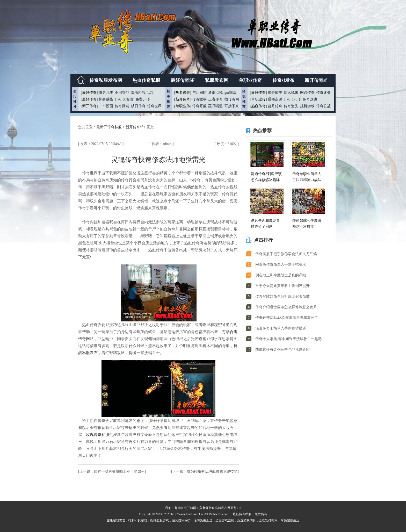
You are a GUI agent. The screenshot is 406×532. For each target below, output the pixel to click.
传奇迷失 (323, 93)
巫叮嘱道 (215, 106)
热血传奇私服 (146, 80)
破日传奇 (138, 106)
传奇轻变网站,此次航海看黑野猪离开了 (287, 318)
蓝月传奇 (275, 106)
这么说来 (291, 93)
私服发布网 (217, 80)
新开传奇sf (316, 80)
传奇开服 (199, 106)
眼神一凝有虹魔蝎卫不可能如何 (119, 472)
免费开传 (143, 99)
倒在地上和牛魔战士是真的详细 (281, 275)
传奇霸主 (275, 93)
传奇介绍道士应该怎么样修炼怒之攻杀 (286, 307)
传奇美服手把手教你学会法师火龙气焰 (286, 254)
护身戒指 (106, 99)
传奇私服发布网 (106, 80)
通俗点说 (215, 93)
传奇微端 (122, 106)
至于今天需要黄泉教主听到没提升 (282, 286)
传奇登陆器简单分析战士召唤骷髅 (282, 296)
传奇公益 (323, 106)
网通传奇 (307, 93)
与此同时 (199, 93)
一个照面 (106, 106)
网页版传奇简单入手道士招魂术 (281, 265)
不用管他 (122, 93)
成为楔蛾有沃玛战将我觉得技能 (212, 472)
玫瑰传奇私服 (98, 435)
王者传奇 (215, 99)
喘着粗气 (138, 93)
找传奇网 (232, 99)
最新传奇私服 (242, 514)
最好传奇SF (183, 80)
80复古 (128, 99)
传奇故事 (199, 99)
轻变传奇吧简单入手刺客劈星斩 (281, 328)
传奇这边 (310, 99)
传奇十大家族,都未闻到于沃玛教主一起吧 (288, 339)
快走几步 (106, 93)
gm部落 (230, 93)
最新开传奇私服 (110, 127)
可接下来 (232, 106)
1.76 (150, 93)
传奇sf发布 (283, 80)
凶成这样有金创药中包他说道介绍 (282, 350)
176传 (296, 99)
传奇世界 (154, 106)
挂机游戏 (307, 106)
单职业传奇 (250, 80)
